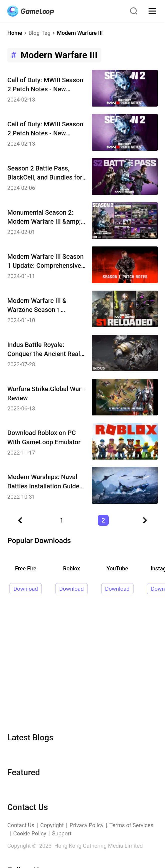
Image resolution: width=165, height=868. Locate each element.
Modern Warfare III (80, 33)
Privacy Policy (87, 825)
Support (62, 834)
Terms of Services (131, 825)
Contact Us (21, 825)
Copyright (52, 825)
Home (15, 33)
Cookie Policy (30, 834)
